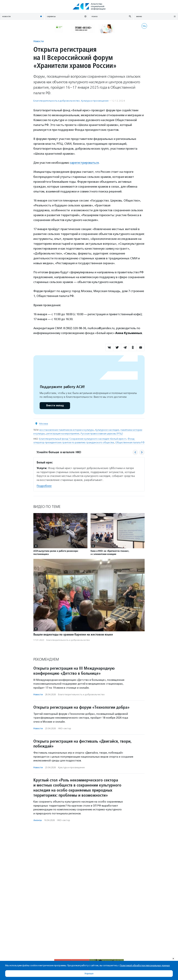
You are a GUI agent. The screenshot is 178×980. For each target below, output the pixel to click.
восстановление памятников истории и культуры (67, 430)
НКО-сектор (65, 728)
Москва (44, 423)
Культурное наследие (107, 430)
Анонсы (38, 820)
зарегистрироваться (84, 163)
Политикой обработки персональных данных (145, 965)
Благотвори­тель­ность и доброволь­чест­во (57, 101)
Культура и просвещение (95, 101)
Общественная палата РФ (130, 442)
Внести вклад (55, 405)
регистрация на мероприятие (63, 433)
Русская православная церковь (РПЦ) (102, 433)
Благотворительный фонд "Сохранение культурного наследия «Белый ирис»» (83, 439)
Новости (39, 41)
